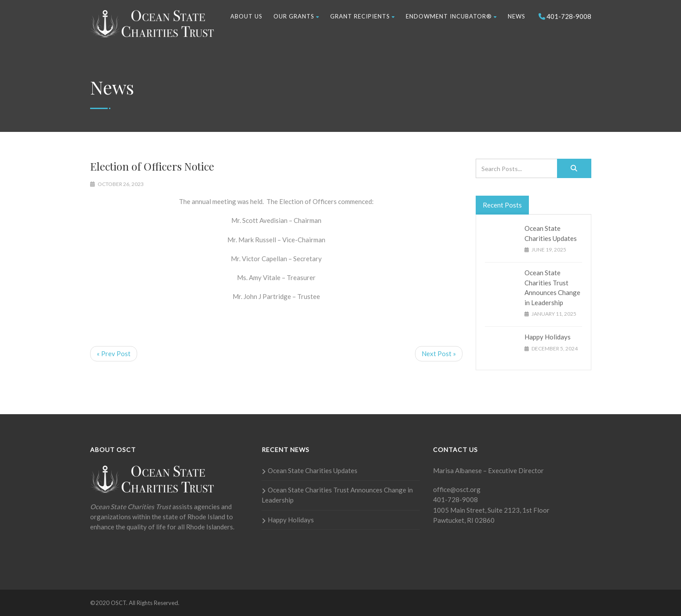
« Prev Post (114, 354)
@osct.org (465, 489)
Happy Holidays (548, 337)
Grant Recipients (362, 16)
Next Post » (439, 354)
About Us (246, 16)
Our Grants (296, 16)
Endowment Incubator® (451, 16)
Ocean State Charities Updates (313, 470)
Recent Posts (502, 205)
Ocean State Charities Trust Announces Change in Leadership (337, 495)
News (517, 16)
